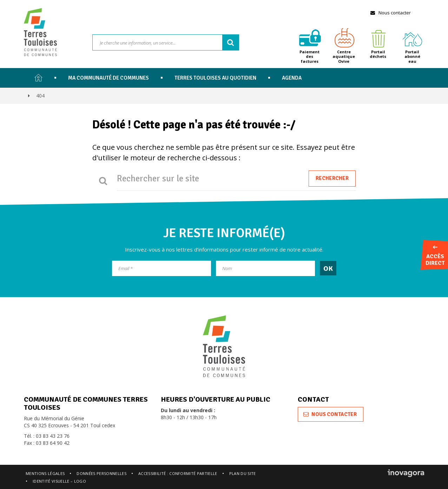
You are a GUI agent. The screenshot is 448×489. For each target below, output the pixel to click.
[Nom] (265, 268)
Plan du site (243, 473)
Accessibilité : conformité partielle (178, 473)
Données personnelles (101, 473)
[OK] (328, 268)
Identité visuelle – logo (59, 481)
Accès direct (435, 256)
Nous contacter (390, 13)
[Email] (162, 268)
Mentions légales (45, 473)
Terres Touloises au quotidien (215, 78)
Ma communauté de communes (108, 78)
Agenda (292, 78)
